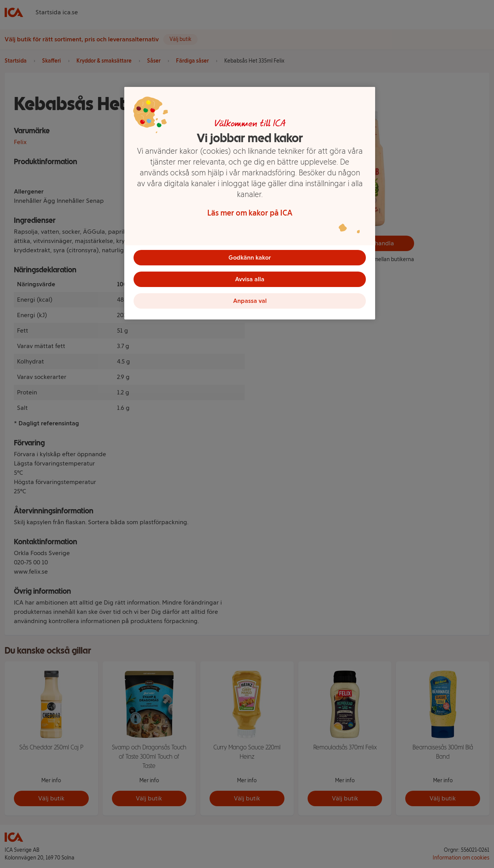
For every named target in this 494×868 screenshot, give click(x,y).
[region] (250, 203)
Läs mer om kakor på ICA (250, 213)
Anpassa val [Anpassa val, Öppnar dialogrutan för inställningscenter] (250, 301)
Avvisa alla (250, 279)
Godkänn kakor (250, 257)
